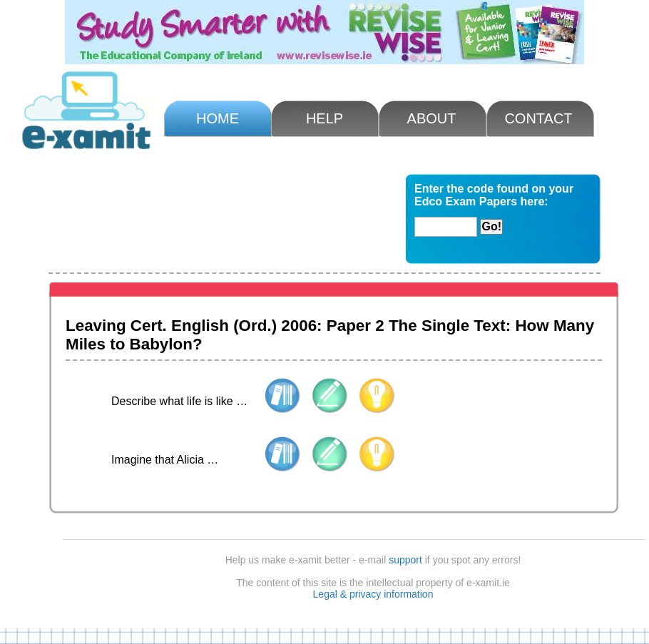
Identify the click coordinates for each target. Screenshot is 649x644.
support (405, 560)
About (432, 118)
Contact (538, 118)
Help (324, 118)
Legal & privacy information (373, 594)
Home (218, 118)
